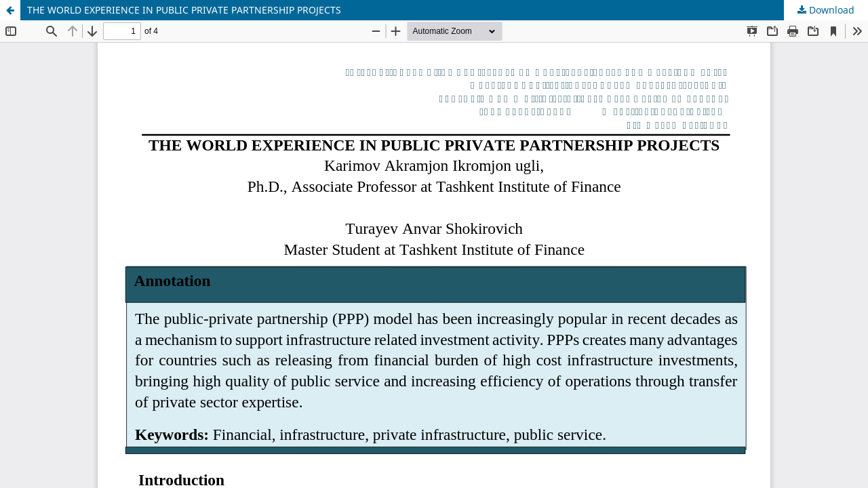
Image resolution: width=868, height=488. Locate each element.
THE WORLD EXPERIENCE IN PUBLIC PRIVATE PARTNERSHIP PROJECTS (184, 10)
